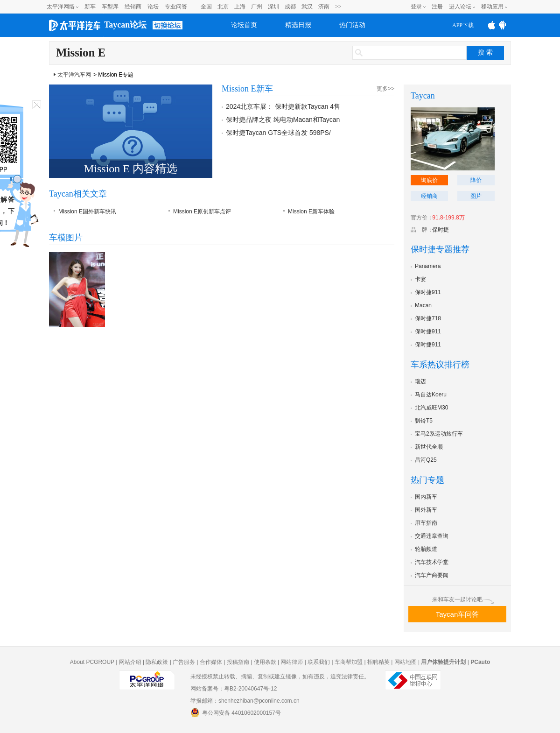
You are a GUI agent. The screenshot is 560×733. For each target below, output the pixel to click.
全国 (206, 7)
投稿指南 (238, 662)
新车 (90, 7)
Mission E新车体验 (311, 211)
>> (338, 7)
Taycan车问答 (458, 614)
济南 (324, 7)
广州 (257, 7)
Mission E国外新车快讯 (87, 211)
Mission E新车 (247, 89)
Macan (423, 305)
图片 (476, 196)
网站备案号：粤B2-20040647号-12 (234, 689)
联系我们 (319, 662)
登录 (416, 7)
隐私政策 (157, 662)
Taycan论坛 (125, 25)
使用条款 (265, 662)
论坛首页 (244, 25)
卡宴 (420, 279)
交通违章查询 (432, 536)
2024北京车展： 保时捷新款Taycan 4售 (283, 106)
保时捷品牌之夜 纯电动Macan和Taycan (283, 120)
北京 (223, 7)
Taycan (423, 96)
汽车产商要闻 (432, 575)
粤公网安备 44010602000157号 (236, 712)
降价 (476, 180)
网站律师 (292, 662)
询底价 (429, 180)
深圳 (273, 7)
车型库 (110, 7)
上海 (240, 7)
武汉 (307, 7)
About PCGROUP (92, 662)
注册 (437, 7)
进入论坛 (460, 7)
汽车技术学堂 (432, 562)
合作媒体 (211, 662)
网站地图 (406, 662)
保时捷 (441, 230)
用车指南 (426, 523)
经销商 (133, 7)
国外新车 (426, 510)
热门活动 (352, 25)
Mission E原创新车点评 (202, 211)
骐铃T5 (424, 421)
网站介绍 (130, 662)
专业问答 (176, 7)
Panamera (428, 266)
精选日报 (298, 25)
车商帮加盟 (349, 662)
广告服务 (184, 662)
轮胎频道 (426, 549)
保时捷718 (428, 318)
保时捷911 (428, 292)
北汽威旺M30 (431, 408)
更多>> (385, 89)
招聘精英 (378, 662)
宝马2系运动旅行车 (439, 434)
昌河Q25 (426, 460)
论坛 (153, 7)
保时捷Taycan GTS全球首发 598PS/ (278, 133)
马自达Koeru (431, 395)
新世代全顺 (429, 447)
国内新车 (426, 497)
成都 (290, 7)
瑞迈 (420, 381)
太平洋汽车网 (74, 75)
